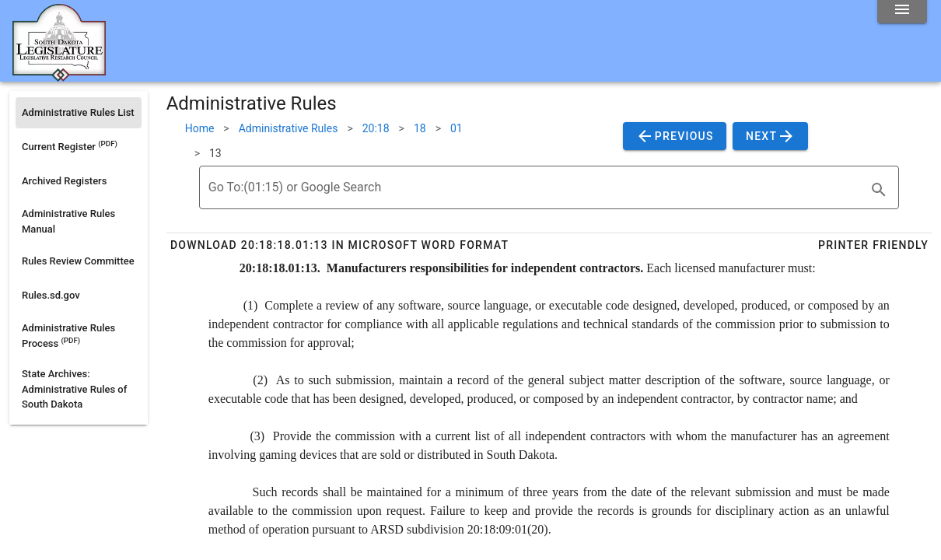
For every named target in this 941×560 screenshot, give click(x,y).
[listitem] (79, 113)
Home (200, 128)
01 (457, 128)
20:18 (376, 128)
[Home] (59, 75)
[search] (879, 190)
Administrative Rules (289, 128)
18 (420, 128)
